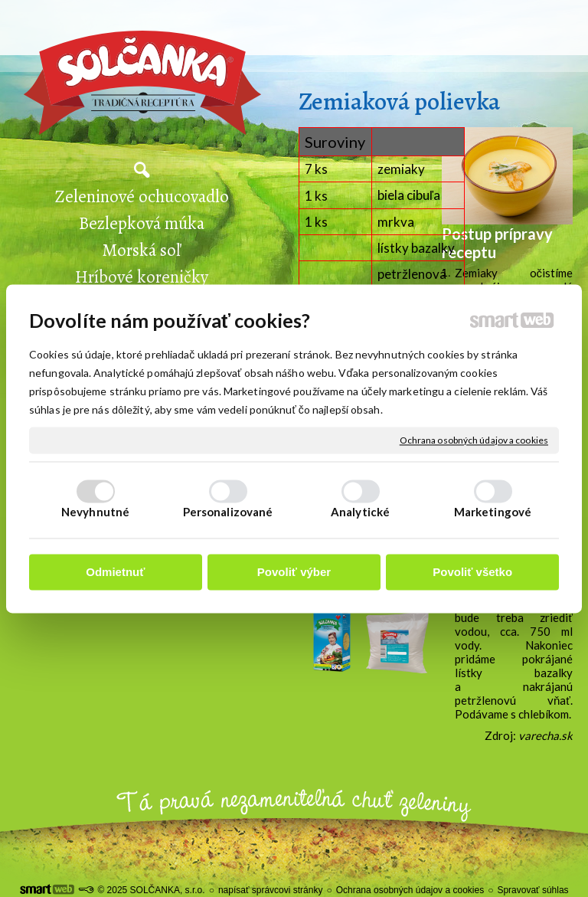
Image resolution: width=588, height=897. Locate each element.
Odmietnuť (115, 573)
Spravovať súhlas (532, 890)
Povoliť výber (294, 573)
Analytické (360, 512)
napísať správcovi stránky (271, 890)
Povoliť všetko (472, 573)
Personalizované (228, 512)
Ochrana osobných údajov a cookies (474, 440)
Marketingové (493, 512)
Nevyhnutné (95, 512)
